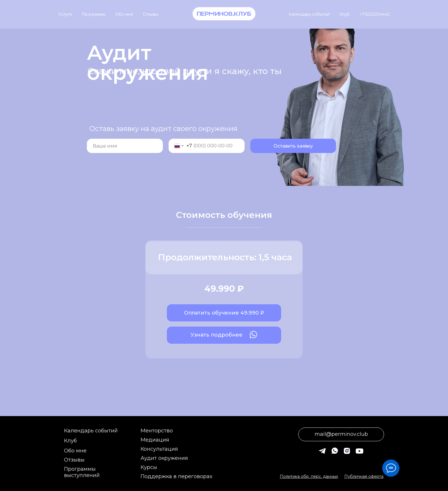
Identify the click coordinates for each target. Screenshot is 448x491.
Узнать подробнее (217, 335)
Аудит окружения (164, 458)
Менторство (157, 431)
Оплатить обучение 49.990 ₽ (224, 313)
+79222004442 (375, 14)
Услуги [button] (65, 14)
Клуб (345, 14)
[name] (125, 146)
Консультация (159, 449)
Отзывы (151, 14)
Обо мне (124, 14)
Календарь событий (309, 14)
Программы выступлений (82, 472)
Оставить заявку (293, 146)
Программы (94, 14)
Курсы (149, 467)
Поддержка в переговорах (176, 476)
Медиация (155, 440)
